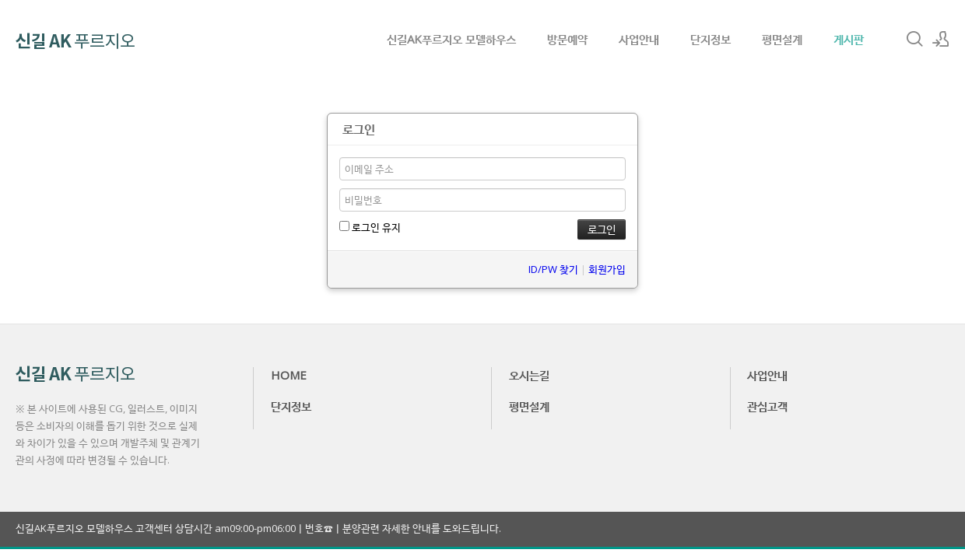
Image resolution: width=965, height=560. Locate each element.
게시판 (849, 39)
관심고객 (767, 406)
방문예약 (567, 39)
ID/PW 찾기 (553, 269)
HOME (289, 375)
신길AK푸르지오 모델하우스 (451, 39)
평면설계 (782, 39)
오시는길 (529, 375)
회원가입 (607, 269)
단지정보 (711, 39)
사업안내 (639, 39)
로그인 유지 (370, 227)
